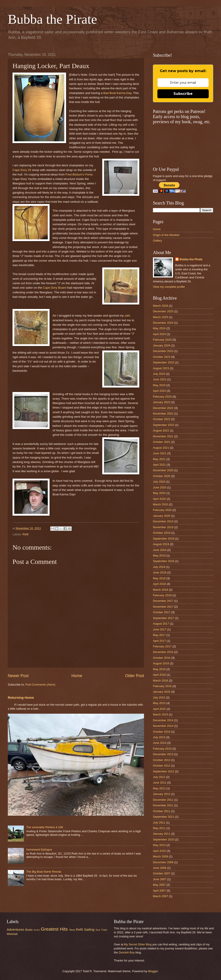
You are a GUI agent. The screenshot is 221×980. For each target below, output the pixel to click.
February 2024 (162, 340)
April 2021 (159, 465)
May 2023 (159, 385)
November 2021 (163, 436)
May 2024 (159, 328)
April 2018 (159, 584)
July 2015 (159, 697)
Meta (72, 930)
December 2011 (163, 800)
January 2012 (162, 794)
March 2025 (161, 317)
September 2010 (164, 839)
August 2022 (161, 431)
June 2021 (160, 453)
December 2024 (163, 323)
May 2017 (159, 635)
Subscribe (183, 94)
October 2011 (162, 811)
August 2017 (161, 624)
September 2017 (164, 618)
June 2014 (160, 743)
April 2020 (159, 499)
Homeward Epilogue (39, 850)
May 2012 (159, 788)
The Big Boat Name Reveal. (44, 872)
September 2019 (164, 539)
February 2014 (162, 749)
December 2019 (163, 521)
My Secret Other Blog (138, 944)
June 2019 (160, 550)
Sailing (89, 929)
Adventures (15, 929)
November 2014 (163, 726)
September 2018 (164, 561)
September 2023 (164, 362)
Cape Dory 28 (22, 170)
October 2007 (162, 873)
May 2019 (159, 556)
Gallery (157, 241)
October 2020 (162, 476)
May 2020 (159, 493)
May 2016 (159, 669)
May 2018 (159, 578)
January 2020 (162, 516)
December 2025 (163, 311)
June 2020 (160, 487)
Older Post (134, 676)
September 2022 (164, 425)
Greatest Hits (54, 929)
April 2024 (159, 334)
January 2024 (162, 345)
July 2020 (159, 482)
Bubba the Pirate (52, 19)
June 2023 (160, 379)
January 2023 (162, 402)
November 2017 (163, 607)
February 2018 (162, 595)
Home (77, 676)
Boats (29, 930)
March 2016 (161, 681)
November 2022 (163, 414)
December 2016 (163, 652)
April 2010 (159, 851)
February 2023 (162, 397)
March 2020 (161, 504)
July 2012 (159, 777)
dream (37, 930)
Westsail (12, 934)
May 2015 (159, 703)
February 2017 (162, 646)
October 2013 (162, 760)
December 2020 (163, 470)
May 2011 (159, 828)
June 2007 (160, 879)
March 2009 (161, 856)
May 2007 (159, 885)
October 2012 (162, 766)
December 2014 (163, 720)
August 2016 (161, 663)
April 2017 (159, 641)
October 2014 (162, 732)
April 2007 (159, 891)
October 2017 (162, 612)
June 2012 (160, 783)
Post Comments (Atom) (40, 685)
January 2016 (162, 692)
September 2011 (164, 817)
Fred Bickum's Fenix (79, 174)
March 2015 (161, 714)
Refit (25, 534)
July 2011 (159, 823)
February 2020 (162, 510)
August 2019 (161, 544)
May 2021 (159, 459)
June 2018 (160, 572)
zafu (127, 316)
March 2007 (161, 896)
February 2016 (162, 686)
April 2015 (159, 709)
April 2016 (159, 675)
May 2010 (159, 845)
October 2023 (162, 357)
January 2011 (162, 834)
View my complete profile (169, 287)
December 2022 (163, 408)
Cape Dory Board (54, 288)
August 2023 (161, 368)
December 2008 (163, 862)
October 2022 (162, 419)
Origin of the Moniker (166, 235)
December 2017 (163, 601)
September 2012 (164, 771)
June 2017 (160, 629)
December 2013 (163, 754)
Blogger (153, 971)
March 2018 (161, 590)
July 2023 (159, 374)
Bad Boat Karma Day (117, 93)
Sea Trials (101, 930)
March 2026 (161, 306)
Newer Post (18, 676)
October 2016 (162, 658)
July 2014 (159, 737)
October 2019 (162, 533)
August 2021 (161, 448)
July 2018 (159, 567)
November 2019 (163, 527)
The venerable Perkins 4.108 (45, 827)
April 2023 (159, 391)
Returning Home (21, 697)
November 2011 (163, 805)
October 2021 (162, 442)
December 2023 (163, 351)
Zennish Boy (127, 952)
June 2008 (160, 868)
